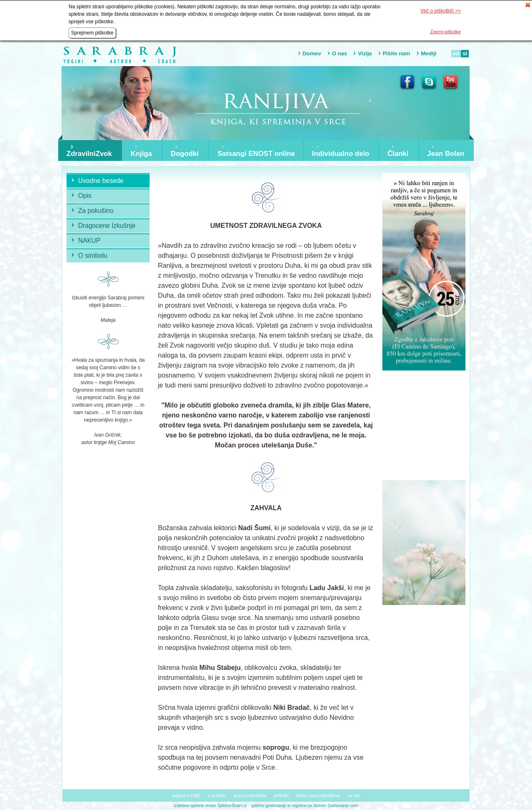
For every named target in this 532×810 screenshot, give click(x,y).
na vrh (353, 795)
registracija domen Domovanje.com (325, 806)
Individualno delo (341, 154)
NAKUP (89, 241)
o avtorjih (217, 795)
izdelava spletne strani (195, 806)
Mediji (429, 53)
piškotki (281, 795)
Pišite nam (397, 53)
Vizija (365, 53)
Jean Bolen (446, 154)
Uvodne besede (101, 181)
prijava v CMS (186, 795)
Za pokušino (96, 211)
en (456, 53)
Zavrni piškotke (446, 32)
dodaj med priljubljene (318, 795)
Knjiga (141, 154)
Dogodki (185, 154)
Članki (398, 154)
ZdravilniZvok (89, 154)
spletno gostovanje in (272, 806)
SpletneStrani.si (232, 806)
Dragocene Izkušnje (107, 226)
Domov (312, 53)
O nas (340, 53)
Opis (85, 196)
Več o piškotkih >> (441, 11)
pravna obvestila (250, 795)
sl (465, 53)
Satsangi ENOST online (256, 154)
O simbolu (93, 256)
